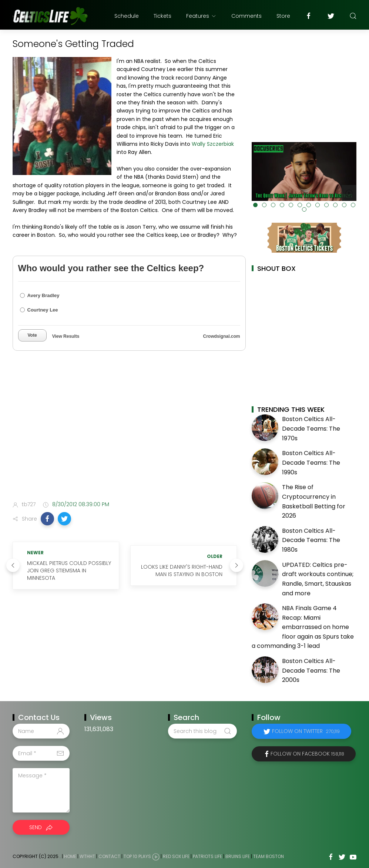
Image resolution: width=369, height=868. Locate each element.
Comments (246, 16)
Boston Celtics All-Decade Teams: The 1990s (311, 462)
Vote (32, 335)
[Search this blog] (202, 731)
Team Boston (269, 856)
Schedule (127, 16)
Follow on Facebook (307, 754)
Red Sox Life (176, 856)
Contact (109, 856)
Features (201, 16)
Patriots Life (207, 856)
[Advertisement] (125, 437)
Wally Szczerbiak (213, 144)
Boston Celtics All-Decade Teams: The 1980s (311, 540)
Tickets (162, 16)
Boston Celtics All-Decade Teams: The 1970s (311, 428)
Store (283, 16)
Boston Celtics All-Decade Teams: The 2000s (311, 670)
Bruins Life (238, 856)
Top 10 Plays (137, 856)
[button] (47, 519)
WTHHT (87, 856)
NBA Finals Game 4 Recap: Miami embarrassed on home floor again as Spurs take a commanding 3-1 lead (303, 627)
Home (70, 856)
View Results (66, 336)
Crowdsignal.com (221, 336)
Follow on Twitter (306, 731)
